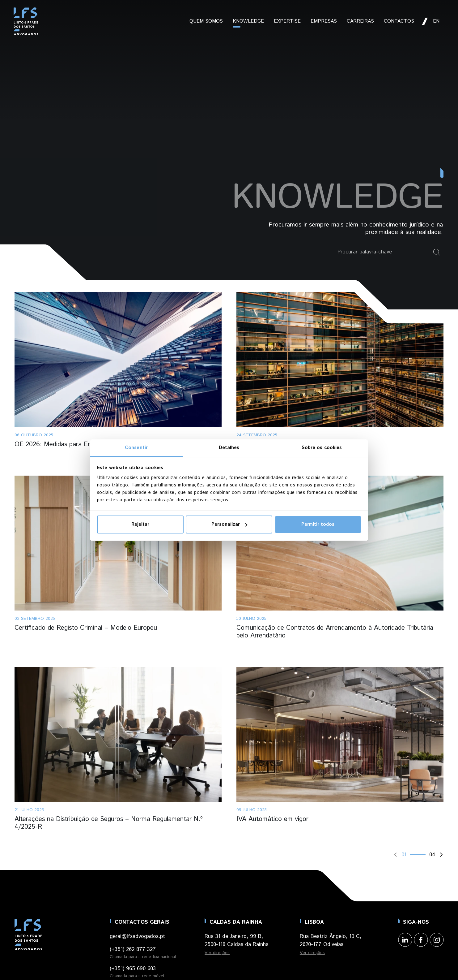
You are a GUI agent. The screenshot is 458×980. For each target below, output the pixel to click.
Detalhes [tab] (229, 448)
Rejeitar (140, 524)
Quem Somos (206, 21)
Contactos (399, 21)
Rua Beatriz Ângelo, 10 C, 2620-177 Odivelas (331, 940)
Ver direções (217, 953)
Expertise (287, 21)
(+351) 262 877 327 (133, 949)
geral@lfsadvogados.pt (137, 936)
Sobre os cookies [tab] (322, 448)
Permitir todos (318, 524)
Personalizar (229, 524)
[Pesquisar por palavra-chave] (384, 252)
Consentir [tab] (136, 448)
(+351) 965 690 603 (133, 969)
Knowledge (248, 21)
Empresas (324, 21)
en (436, 21)
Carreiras (360, 21)
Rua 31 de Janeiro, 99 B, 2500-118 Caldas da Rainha (237, 940)
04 (432, 855)
